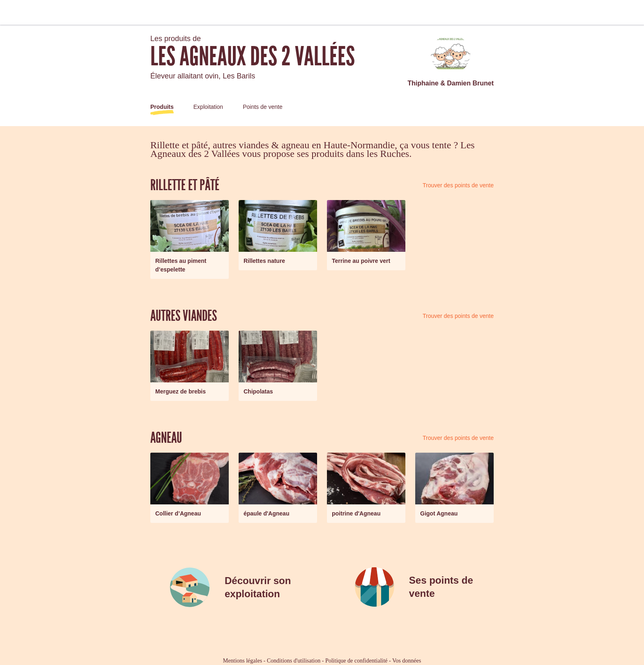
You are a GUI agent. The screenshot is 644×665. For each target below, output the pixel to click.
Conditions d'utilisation (294, 661)
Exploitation (208, 107)
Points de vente (263, 107)
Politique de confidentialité (356, 661)
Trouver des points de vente (458, 185)
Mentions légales (243, 661)
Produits (162, 107)
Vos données (407, 661)
